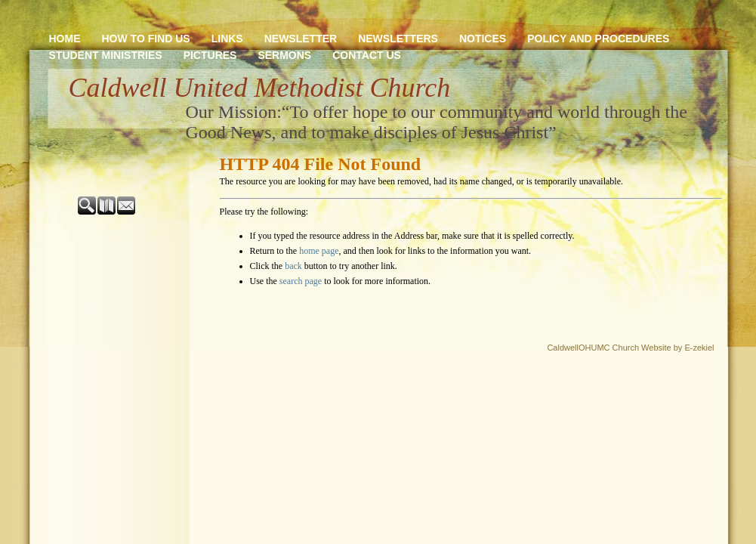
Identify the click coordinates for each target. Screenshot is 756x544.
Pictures (210, 55)
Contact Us (367, 55)
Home (65, 39)
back (293, 266)
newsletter (301, 39)
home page (319, 251)
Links (227, 39)
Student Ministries (106, 55)
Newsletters (398, 39)
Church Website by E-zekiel (663, 348)
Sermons (284, 55)
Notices (483, 39)
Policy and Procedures (598, 39)
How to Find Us (146, 39)
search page (301, 281)
